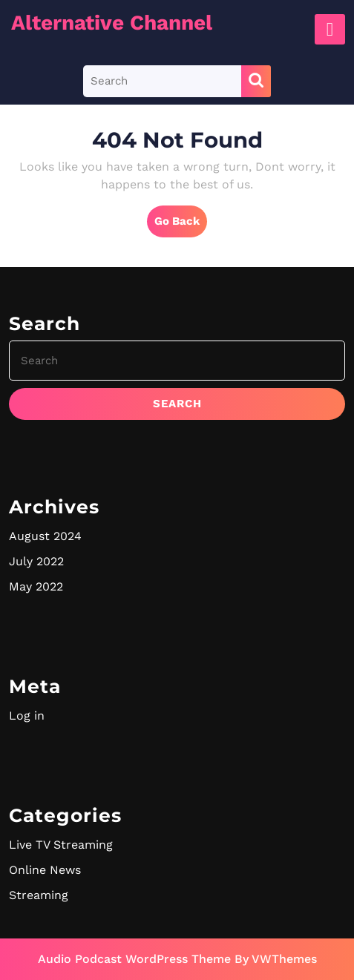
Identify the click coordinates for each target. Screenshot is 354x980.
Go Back (181, 225)
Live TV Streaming (61, 845)
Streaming (39, 895)
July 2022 (36, 561)
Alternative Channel (112, 23)
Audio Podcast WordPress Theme (134, 959)
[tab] (330, 29)
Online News (45, 870)
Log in (27, 716)
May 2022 (36, 586)
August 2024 (45, 536)
